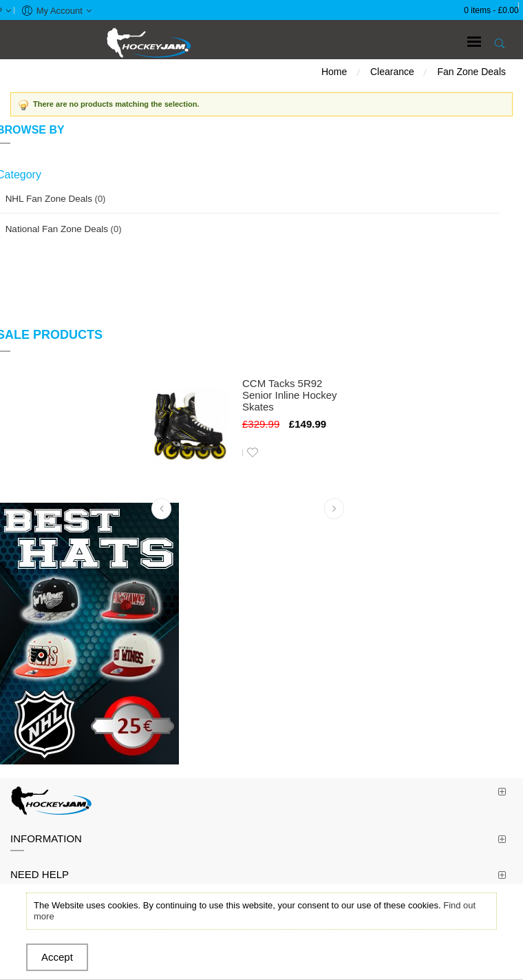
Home (334, 72)
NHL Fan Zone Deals (49, 199)
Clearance (392, 72)
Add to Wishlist (253, 452)
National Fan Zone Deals (57, 229)
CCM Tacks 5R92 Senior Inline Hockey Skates (290, 395)
